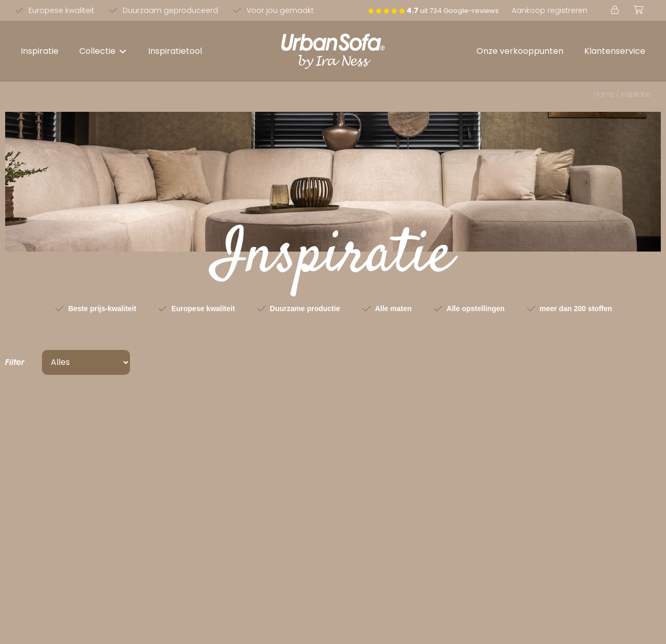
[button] (103, 51)
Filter (15, 362)
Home (604, 94)
